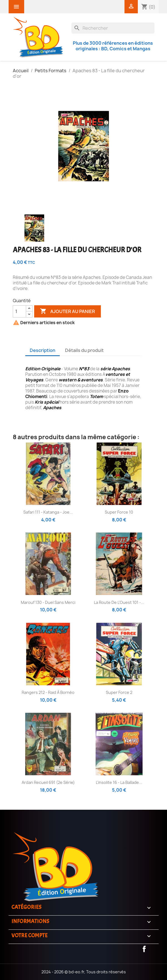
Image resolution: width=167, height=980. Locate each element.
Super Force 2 (119, 692)
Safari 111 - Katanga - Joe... (48, 512)
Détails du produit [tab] (84, 350)
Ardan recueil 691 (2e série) (48, 782)
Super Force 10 (119, 512)
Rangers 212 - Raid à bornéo (48, 692)
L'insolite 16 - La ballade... (119, 782)
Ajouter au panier (68, 311)
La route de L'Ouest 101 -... (119, 602)
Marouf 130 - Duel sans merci (48, 602)
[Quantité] (19, 311)
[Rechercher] (113, 28)
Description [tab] (43, 350)
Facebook (144, 949)
